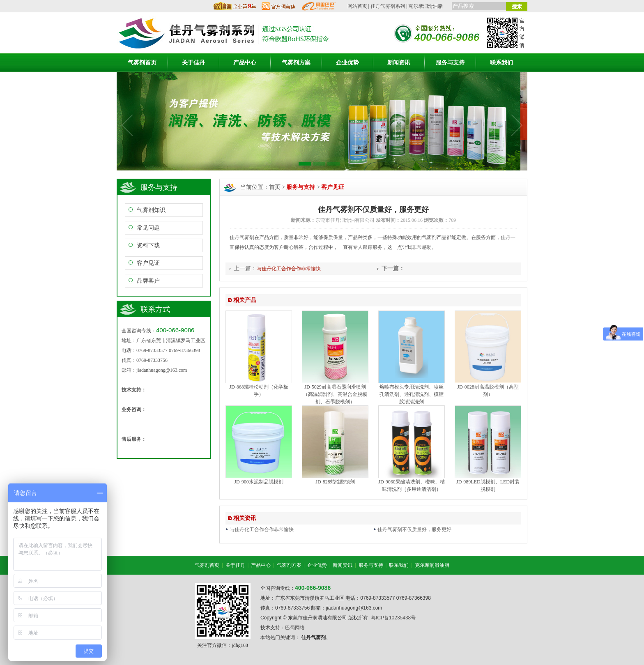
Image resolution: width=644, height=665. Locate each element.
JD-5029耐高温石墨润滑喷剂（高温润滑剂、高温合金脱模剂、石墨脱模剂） (335, 394)
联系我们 (501, 63)
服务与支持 (450, 63)
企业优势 (347, 63)
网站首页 (357, 6)
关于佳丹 (193, 63)
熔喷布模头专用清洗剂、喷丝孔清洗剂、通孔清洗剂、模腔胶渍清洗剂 (412, 394)
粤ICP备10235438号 (393, 618)
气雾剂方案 (296, 63)
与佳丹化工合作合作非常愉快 (289, 269)
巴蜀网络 (295, 628)
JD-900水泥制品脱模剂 (259, 482)
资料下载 (148, 245)
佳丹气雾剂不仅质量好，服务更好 (412, 529)
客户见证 (148, 263)
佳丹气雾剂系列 (388, 6)
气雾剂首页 (142, 63)
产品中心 (245, 63)
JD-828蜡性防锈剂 (335, 482)
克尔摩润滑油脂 (425, 6)
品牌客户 (148, 281)
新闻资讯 (399, 63)
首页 (275, 187)
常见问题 (148, 228)
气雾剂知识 (151, 210)
